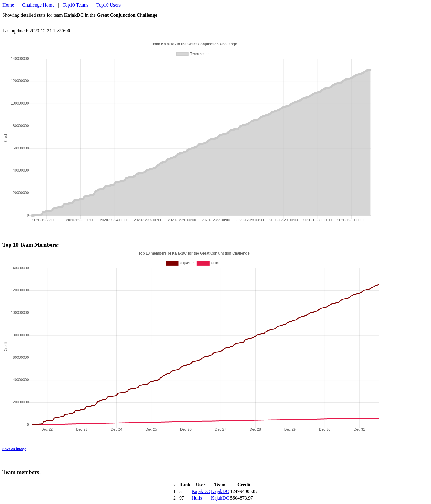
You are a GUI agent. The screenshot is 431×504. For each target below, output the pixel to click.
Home (8, 5)
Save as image (14, 449)
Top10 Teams (75, 5)
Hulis (197, 498)
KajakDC (201, 491)
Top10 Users (108, 5)
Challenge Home (38, 5)
